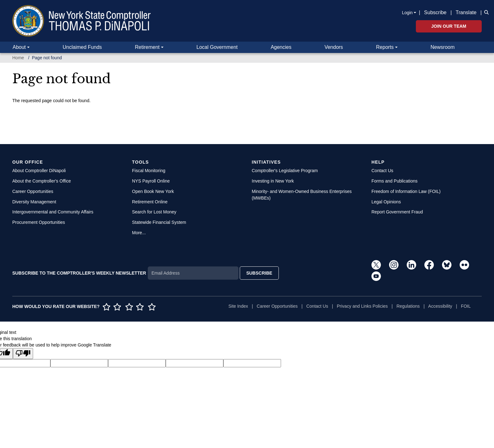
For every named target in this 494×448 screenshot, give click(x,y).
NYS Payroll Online (151, 181)
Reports (385, 47)
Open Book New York (153, 191)
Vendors (334, 47)
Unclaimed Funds (82, 47)
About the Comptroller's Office (42, 181)
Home (18, 58)
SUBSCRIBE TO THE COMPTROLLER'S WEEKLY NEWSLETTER (79, 273)
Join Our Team (449, 26)
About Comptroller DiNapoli (39, 171)
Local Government (217, 47)
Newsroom (443, 47)
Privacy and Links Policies (362, 306)
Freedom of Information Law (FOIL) (406, 191)
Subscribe (435, 12)
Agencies (281, 47)
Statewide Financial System (159, 222)
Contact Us (382, 171)
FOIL (466, 306)
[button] (485, 12)
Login (407, 13)
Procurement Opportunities (39, 222)
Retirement (147, 47)
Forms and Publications (394, 181)
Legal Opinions (386, 202)
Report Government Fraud (397, 212)
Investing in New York (273, 181)
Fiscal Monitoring (149, 171)
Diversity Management (34, 202)
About (19, 47)
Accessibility (440, 306)
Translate (466, 12)
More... (139, 233)
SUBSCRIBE (259, 273)
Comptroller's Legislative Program (285, 171)
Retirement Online (150, 202)
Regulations (408, 306)
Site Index (238, 306)
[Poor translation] (23, 354)
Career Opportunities (33, 191)
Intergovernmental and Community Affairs (53, 212)
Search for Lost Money (154, 212)
